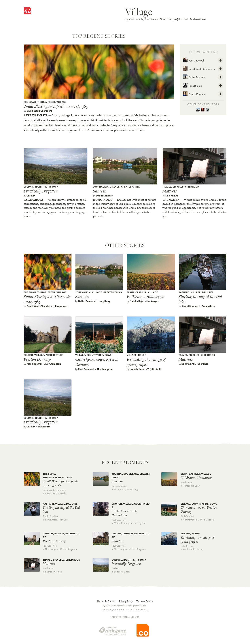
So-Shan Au (172, 196)
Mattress (170, 191)
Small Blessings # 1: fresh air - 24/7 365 (56, 106)
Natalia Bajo (192, 85)
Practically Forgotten (41, 191)
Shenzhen (171, 200)
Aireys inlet (36, 115)
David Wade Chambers (39, 111)
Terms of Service (145, 601)
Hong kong (103, 200)
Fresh (51, 102)
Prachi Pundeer (194, 94)
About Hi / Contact (106, 601)
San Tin (100, 191)
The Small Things (35, 102)
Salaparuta (33, 200)
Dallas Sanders (194, 77)
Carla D (31, 196)
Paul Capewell (193, 60)
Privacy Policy (126, 601)
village (61, 102)
